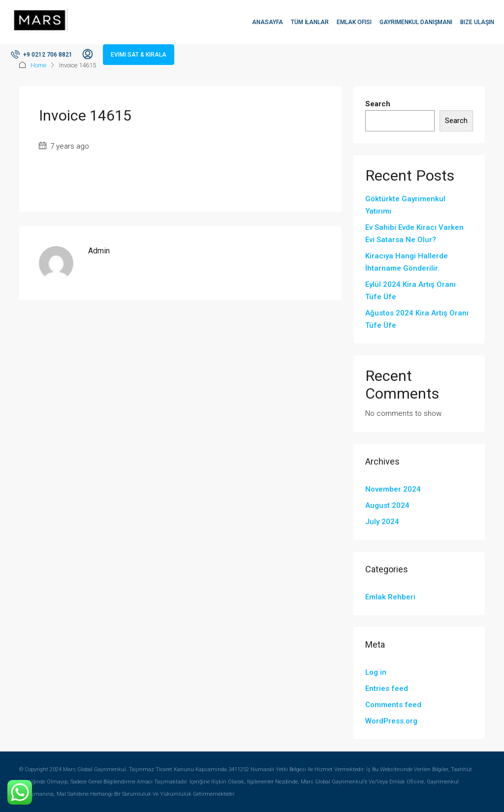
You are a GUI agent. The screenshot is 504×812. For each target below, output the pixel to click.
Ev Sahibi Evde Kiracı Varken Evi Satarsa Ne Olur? (414, 234)
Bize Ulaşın (477, 22)
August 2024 (387, 505)
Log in (376, 672)
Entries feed (387, 688)
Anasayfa (268, 22)
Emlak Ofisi (354, 22)
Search (378, 104)
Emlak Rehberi (390, 597)
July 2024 (382, 522)
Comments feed (393, 705)
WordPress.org (391, 721)
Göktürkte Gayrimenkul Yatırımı (405, 205)
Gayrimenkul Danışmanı (416, 22)
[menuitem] (42, 55)
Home (38, 65)
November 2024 (393, 489)
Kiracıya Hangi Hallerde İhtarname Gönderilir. (407, 262)
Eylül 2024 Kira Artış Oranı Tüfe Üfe (410, 291)
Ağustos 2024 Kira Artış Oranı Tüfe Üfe (417, 319)
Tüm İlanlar (310, 22)
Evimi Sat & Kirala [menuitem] (139, 55)
